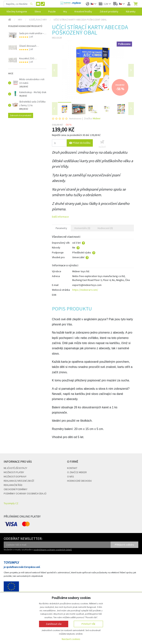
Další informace (60, 217)
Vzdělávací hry (38, 20)
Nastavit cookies (71, 639)
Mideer (97, 118)
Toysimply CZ (11, 503)
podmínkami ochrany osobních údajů (53, 550)
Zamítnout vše (54, 624)
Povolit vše (88, 624)
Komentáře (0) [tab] (82, 228)
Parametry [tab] (61, 228)
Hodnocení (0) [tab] (105, 228)
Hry (20, 20)
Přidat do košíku (80, 143)
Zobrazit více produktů (21, 115)
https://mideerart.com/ (85, 290)
